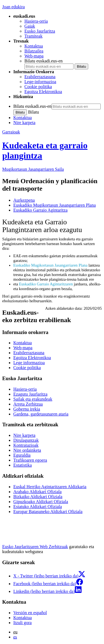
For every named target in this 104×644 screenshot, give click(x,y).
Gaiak (30, 26)
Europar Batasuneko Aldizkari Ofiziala (48, 512)
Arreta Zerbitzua (28, 404)
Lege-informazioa (40, 82)
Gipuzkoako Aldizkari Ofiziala (41, 502)
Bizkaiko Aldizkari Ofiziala (38, 497)
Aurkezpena (24, 200)
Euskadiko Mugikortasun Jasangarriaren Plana (54, 205)
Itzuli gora (22, 623)
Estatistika (23, 465)
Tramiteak (33, 36)
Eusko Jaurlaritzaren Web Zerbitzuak (35, 547)
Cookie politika (38, 87)
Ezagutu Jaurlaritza (30, 394)
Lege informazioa (29, 363)
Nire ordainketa (27, 450)
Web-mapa (34, 56)
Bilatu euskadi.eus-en (44, 61)
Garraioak (11, 132)
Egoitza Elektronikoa (43, 92)
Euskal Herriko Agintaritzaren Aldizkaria (50, 487)
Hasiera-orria (36, 21)
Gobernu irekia (27, 409)
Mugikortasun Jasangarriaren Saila (33, 169)
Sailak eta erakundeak (33, 399)
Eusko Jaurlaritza (40, 31)
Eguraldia (22, 455)
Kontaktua (34, 46)
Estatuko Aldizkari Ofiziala (38, 507)
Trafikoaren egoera (30, 460)
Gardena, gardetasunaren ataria (41, 414)
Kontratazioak (26, 445)
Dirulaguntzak (26, 440)
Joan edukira (13, 7)
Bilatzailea (34, 51)
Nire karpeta (24, 123)
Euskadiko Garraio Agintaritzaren (46, 284)
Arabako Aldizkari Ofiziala (37, 492)
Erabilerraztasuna (40, 77)
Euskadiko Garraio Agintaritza (40, 210)
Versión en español (30, 613)
